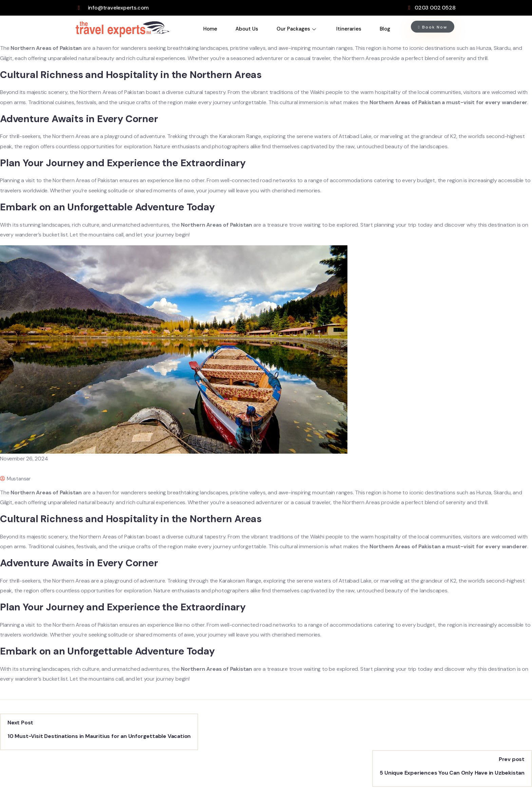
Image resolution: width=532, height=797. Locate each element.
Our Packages (296, 29)
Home (210, 29)
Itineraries (349, 29)
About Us (247, 29)
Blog (385, 29)
